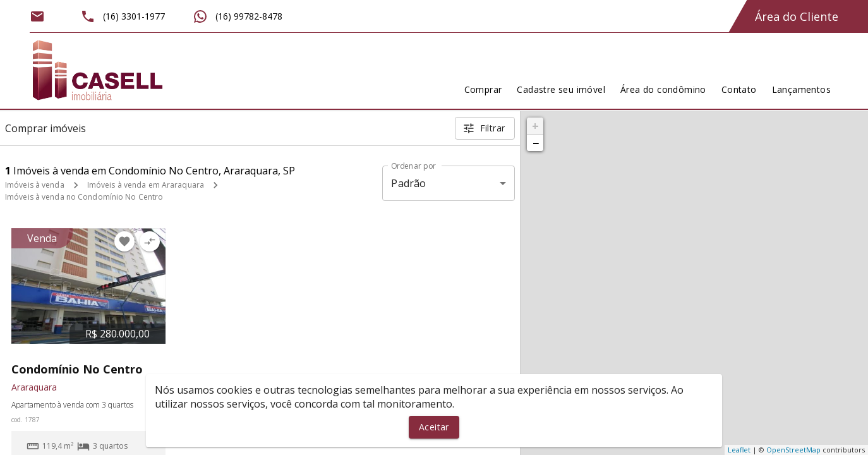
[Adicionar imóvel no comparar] (150, 241)
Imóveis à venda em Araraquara (146, 185)
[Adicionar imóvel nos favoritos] (124, 241)
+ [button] (535, 126)
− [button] (536, 143)
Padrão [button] (408, 183)
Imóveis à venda (35, 185)
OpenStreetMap (793, 450)
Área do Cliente (797, 16)
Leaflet (739, 450)
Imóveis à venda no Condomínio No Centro (84, 197)
